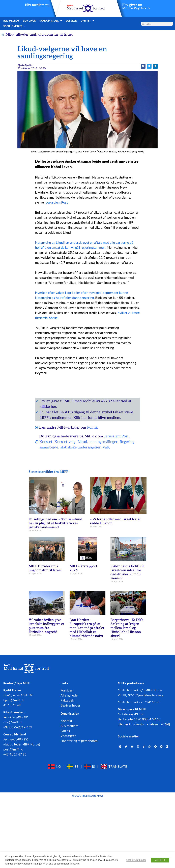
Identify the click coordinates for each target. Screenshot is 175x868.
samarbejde (49, 447)
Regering (127, 442)
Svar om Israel (51, 21)
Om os (65, 731)
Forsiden (67, 690)
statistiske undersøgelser (80, 447)
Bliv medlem (11, 21)
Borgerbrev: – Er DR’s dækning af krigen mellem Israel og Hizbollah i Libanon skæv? (127, 628)
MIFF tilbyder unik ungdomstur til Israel (45, 568)
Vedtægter (68, 736)
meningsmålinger (103, 442)
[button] (143, 66)
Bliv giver (29, 21)
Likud (82, 442)
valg (106, 447)
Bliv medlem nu (37, 5)
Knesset (46, 442)
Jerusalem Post (57, 202)
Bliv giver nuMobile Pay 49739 (136, 7)
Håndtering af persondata (79, 741)
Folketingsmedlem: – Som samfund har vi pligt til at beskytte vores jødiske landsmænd (55, 523)
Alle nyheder (70, 695)
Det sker (71, 21)
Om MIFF (87, 21)
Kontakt (66, 721)
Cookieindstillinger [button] (136, 860)
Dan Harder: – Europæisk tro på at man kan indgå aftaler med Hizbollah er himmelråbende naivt (87, 628)
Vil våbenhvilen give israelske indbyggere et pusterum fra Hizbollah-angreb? (46, 626)
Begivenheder (70, 705)
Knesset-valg (65, 442)
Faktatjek (67, 700)
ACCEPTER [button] (160, 860)
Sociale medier (14, 26)
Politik (93, 427)
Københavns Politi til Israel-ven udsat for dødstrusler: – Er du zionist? (127, 572)
